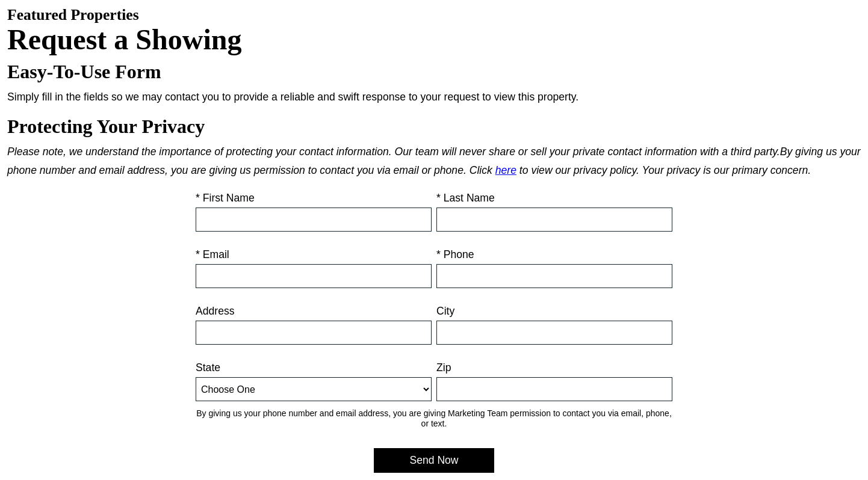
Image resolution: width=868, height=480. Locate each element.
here (506, 170)
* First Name (225, 198)
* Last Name (466, 198)
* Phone (455, 254)
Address (215, 311)
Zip (444, 368)
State (208, 368)
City (445, 311)
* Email (212, 254)
